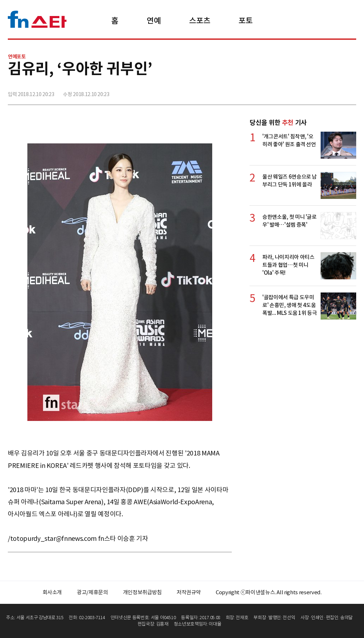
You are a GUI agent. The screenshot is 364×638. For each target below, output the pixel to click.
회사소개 (52, 592)
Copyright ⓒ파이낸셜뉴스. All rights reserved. (269, 592)
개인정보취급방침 (142, 592)
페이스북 (303, 91)
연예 (154, 21)
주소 (350, 91)
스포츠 (200, 21)
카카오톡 (334, 91)
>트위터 (319, 91)
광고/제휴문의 (92, 592)
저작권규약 (189, 592)
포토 (245, 21)
